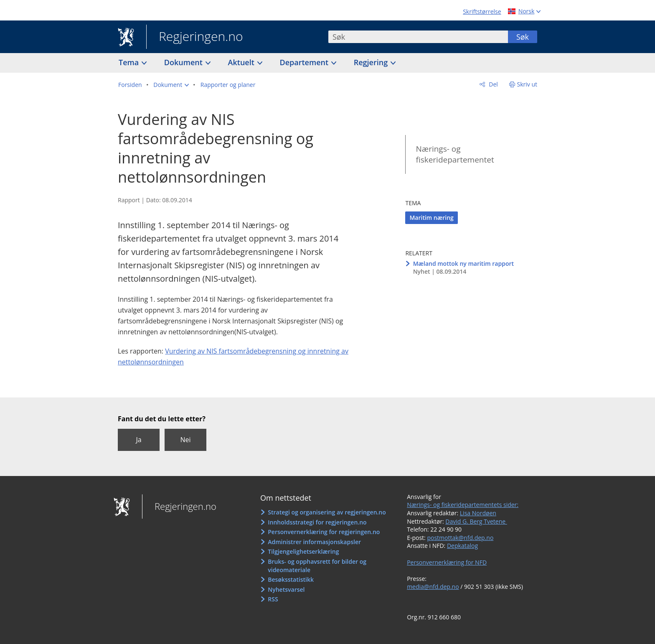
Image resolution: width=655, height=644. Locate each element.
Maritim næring (431, 218)
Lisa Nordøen (478, 513)
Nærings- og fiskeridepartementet (455, 154)
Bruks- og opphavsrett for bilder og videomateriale (317, 566)
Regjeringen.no (195, 37)
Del (493, 84)
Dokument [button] (184, 62)
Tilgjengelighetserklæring (303, 551)
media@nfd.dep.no (433, 587)
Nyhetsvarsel (286, 589)
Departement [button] (305, 62)
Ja (138, 440)
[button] (171, 85)
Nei (185, 440)
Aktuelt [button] (242, 62)
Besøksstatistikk (291, 579)
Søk (523, 37)
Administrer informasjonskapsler (314, 542)
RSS (273, 599)
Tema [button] (130, 62)
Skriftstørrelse (482, 11)
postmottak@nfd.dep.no (460, 538)
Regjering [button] (372, 62)
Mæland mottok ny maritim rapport (463, 263)
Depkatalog (462, 546)
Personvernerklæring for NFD (447, 562)
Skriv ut (527, 84)
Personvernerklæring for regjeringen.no (324, 532)
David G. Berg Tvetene (476, 521)
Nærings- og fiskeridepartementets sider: (463, 505)
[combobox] (418, 37)
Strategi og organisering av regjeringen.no (327, 512)
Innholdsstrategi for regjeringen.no (317, 522)
